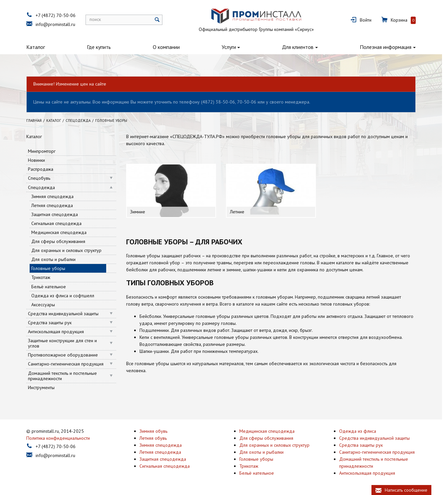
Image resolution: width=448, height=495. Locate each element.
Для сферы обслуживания (61, 241)
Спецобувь (42, 178)
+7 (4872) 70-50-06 (59, 15)
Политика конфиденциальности (61, 438)
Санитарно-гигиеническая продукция (69, 364)
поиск (98, 19)
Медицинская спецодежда (62, 232)
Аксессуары (46, 305)
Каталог (39, 47)
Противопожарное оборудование (66, 355)
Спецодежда (44, 187)
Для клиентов (301, 47)
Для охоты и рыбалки (56, 259)
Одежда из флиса (361, 431)
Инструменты (44, 387)
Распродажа (44, 169)
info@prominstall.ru (58, 24)
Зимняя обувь (156, 431)
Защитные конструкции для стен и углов (65, 343)
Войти (369, 20)
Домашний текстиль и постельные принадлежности (65, 376)
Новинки (39, 160)
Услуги (232, 47)
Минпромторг (45, 151)
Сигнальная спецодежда (59, 223)
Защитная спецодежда (58, 214)
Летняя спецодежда (55, 205)
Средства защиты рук (53, 323)
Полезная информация (389, 47)
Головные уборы (51, 268)
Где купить (102, 47)
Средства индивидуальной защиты (66, 314)
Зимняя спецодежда (55, 196)
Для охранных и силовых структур (69, 250)
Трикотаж (44, 277)
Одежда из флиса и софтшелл (66, 296)
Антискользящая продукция (59, 332)
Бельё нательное (52, 287)
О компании (169, 47)
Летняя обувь (156, 438)
